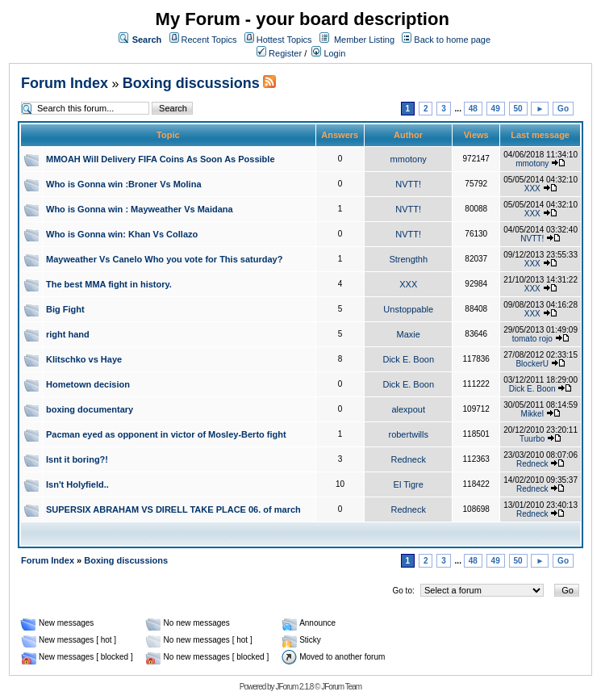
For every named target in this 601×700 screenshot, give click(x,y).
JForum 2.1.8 (294, 687)
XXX (532, 189)
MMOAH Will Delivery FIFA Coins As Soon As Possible (161, 159)
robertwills (408, 434)
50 (518, 109)
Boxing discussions (191, 83)
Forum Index (65, 83)
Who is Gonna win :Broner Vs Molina (124, 184)
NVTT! (408, 184)
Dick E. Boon (408, 359)
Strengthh (408, 259)
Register (279, 53)
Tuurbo (532, 439)
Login (328, 53)
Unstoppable (408, 309)
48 (473, 109)
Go (563, 109)
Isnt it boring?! (77, 459)
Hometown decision (88, 384)
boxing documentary (90, 409)
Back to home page (452, 40)
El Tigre (409, 484)
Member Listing (364, 40)
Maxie (409, 334)
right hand (68, 334)
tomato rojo (532, 339)
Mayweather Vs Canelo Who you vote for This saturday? (164, 259)
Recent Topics (209, 40)
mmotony (409, 159)
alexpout (408, 409)
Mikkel (532, 414)
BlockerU (532, 364)
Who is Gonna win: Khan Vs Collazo (122, 234)
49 (496, 109)
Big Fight (65, 309)
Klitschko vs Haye (84, 359)
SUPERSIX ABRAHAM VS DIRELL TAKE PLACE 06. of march (173, 509)
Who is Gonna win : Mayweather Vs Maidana (140, 209)
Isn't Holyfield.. (77, 484)
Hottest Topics (284, 40)
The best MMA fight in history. (109, 284)
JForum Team (341, 687)
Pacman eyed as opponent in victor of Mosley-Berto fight (166, 434)
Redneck (409, 459)
